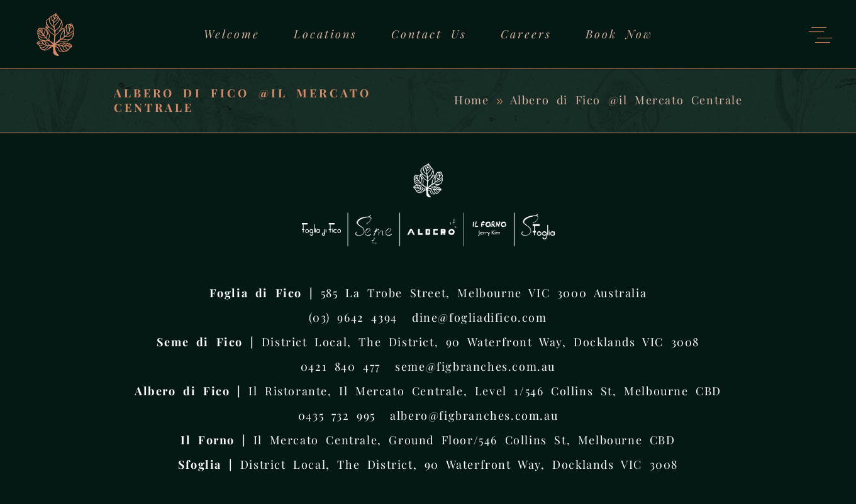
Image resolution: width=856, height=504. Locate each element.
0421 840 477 (341, 366)
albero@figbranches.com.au (474, 415)
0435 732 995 (337, 415)
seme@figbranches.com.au (475, 366)
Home (471, 100)
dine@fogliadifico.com (480, 317)
